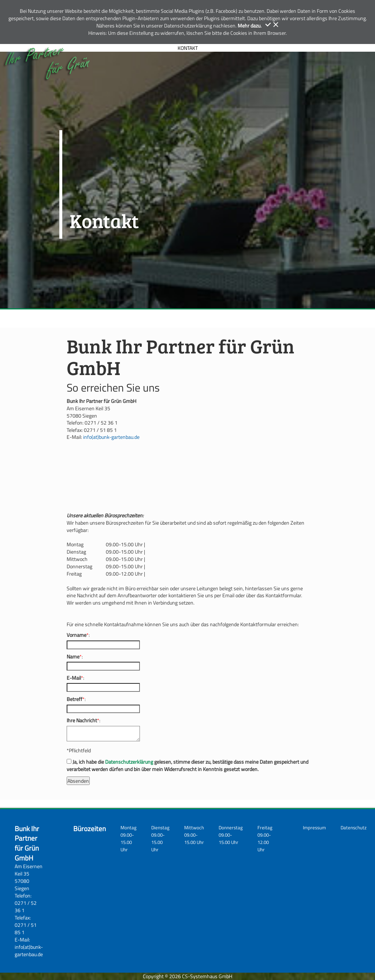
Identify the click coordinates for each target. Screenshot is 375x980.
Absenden (78, 781)
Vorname (77, 635)
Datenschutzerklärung (129, 762)
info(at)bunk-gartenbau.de (111, 437)
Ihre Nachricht (82, 720)
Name (73, 657)
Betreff (75, 699)
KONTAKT (188, 48)
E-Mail (74, 678)
